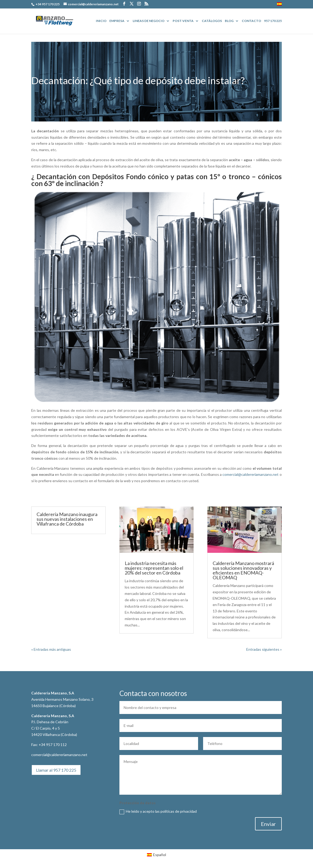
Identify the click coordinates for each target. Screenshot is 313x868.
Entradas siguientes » (264, 649)
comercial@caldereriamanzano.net (251, 474)
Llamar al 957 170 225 (56, 770)
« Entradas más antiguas (51, 649)
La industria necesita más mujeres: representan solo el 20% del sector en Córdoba (154, 568)
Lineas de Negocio (149, 21)
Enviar (268, 824)
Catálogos (212, 21)
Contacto (251, 21)
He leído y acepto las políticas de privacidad (158, 812)
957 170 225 (273, 21)
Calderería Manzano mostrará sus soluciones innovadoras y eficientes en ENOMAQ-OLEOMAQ (243, 570)
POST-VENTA (183, 21)
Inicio (101, 21)
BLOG (229, 21)
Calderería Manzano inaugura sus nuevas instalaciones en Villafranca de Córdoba (67, 519)
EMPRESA (117, 21)
